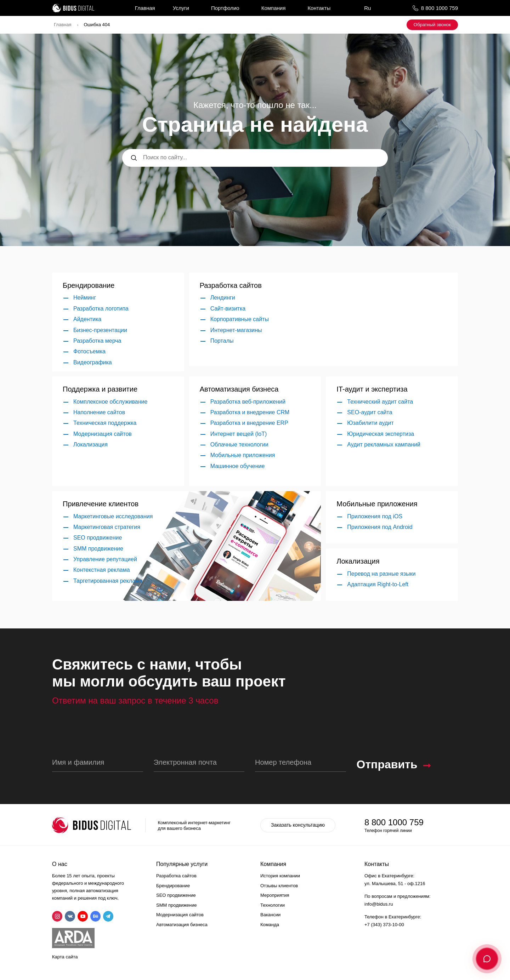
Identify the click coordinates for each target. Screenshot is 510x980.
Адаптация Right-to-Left (378, 584)
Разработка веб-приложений (248, 402)
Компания (274, 8)
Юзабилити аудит (370, 423)
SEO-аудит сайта (370, 412)
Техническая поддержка (105, 423)
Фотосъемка (89, 351)
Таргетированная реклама (108, 581)
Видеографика (93, 362)
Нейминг (85, 298)
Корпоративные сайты (240, 319)
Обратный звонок (432, 25)
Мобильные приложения (243, 455)
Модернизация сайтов (103, 434)
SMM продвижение (98, 549)
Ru (367, 8)
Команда (270, 925)
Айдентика (87, 319)
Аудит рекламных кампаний (384, 445)
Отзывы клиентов (279, 886)
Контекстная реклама (102, 570)
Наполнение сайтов (99, 412)
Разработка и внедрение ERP (249, 423)
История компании (280, 876)
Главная (145, 8)
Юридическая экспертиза (381, 434)
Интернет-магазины (236, 330)
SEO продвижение (98, 538)
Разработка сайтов (176, 876)
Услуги (181, 8)
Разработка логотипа (101, 309)
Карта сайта (65, 957)
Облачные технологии (239, 445)
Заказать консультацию (298, 825)
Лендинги (223, 298)
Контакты (319, 8)
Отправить (387, 764)
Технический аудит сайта (380, 402)
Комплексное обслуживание (110, 402)
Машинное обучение (238, 466)
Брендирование (173, 886)
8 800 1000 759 (440, 8)
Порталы (222, 341)
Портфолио (225, 8)
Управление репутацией (105, 559)
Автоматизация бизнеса (182, 925)
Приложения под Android (380, 527)
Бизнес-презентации (100, 330)
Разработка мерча (97, 341)
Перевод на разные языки (381, 574)
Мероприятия (275, 895)
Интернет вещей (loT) (239, 434)
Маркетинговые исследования (113, 516)
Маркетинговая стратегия (107, 527)
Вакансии (270, 915)
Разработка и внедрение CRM (250, 412)
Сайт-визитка (228, 309)
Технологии (273, 905)
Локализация (90, 445)
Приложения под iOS (375, 516)
